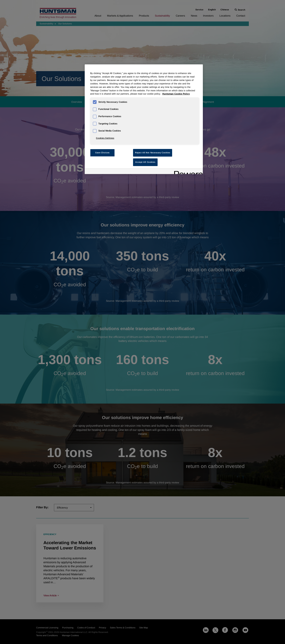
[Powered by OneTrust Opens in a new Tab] (187, 172)
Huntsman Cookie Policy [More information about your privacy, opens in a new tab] (176, 94)
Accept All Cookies (145, 162)
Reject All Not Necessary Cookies (153, 153)
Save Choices (102, 153)
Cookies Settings (105, 138)
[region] (144, 119)
